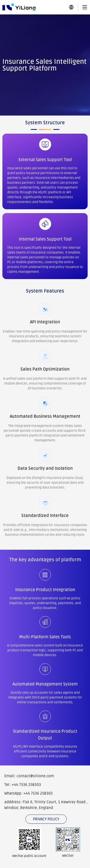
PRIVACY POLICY (46, 819)
